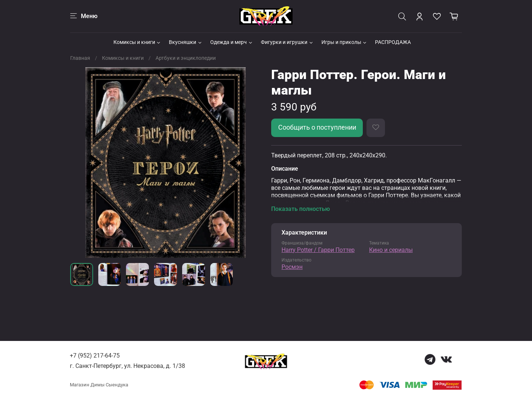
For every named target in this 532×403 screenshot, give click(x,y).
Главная (80, 58)
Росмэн (292, 267)
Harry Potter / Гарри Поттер (318, 250)
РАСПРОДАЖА (393, 42)
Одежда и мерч (232, 42)
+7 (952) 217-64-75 (95, 356)
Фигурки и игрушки (287, 42)
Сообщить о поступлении (317, 127)
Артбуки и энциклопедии (186, 58)
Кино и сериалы (391, 250)
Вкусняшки (186, 42)
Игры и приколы (345, 42)
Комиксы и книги (137, 42)
